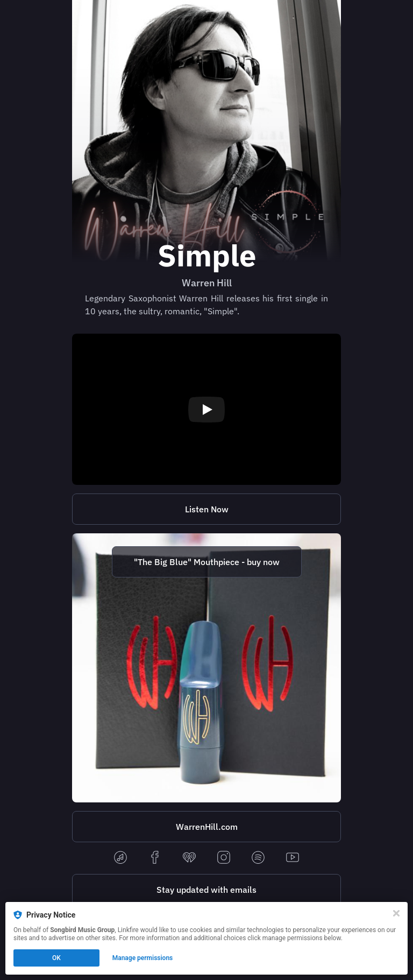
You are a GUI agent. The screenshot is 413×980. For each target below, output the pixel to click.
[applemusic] (120, 858)
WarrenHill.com (207, 827)
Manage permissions (143, 958)
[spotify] (258, 858)
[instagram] (224, 858)
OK (56, 958)
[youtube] (293, 858)
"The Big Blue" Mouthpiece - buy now (207, 562)
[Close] (396, 913)
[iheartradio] (189, 858)
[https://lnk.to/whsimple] (206, 509)
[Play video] (206, 410)
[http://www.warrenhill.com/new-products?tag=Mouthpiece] (206, 668)
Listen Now (207, 509)
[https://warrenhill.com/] (206, 827)
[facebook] (155, 858)
